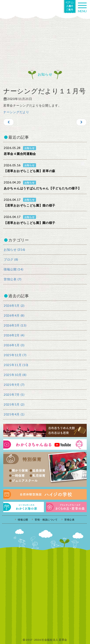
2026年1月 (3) (14, 345)
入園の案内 (70, 7)
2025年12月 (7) (15, 355)
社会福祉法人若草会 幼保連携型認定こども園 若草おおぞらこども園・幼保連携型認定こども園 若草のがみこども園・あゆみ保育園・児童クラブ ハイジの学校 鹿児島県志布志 (22, 8)
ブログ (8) (11, 259)
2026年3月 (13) (15, 325)
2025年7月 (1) (14, 395)
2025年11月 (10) (16, 365)
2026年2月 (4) (14, 335)
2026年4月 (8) (14, 315)
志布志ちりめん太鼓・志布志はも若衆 (45, 430)
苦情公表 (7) (13, 279)
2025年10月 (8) (15, 375)
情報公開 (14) (13, 269)
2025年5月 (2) (14, 404)
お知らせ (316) (14, 249)
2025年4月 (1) (14, 414)
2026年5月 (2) (14, 306)
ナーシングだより (16, 112)
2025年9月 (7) (14, 385)
